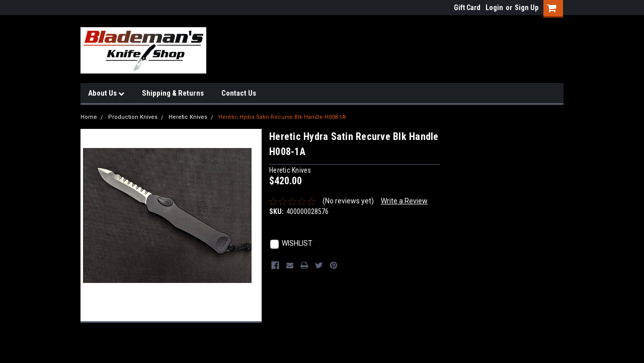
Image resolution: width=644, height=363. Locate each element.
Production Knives (133, 117)
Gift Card (467, 8)
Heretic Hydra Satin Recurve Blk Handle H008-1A (282, 117)
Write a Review (404, 201)
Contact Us (239, 93)
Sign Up (527, 8)
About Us (106, 93)
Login (494, 8)
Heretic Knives (188, 117)
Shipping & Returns (173, 93)
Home (89, 117)
